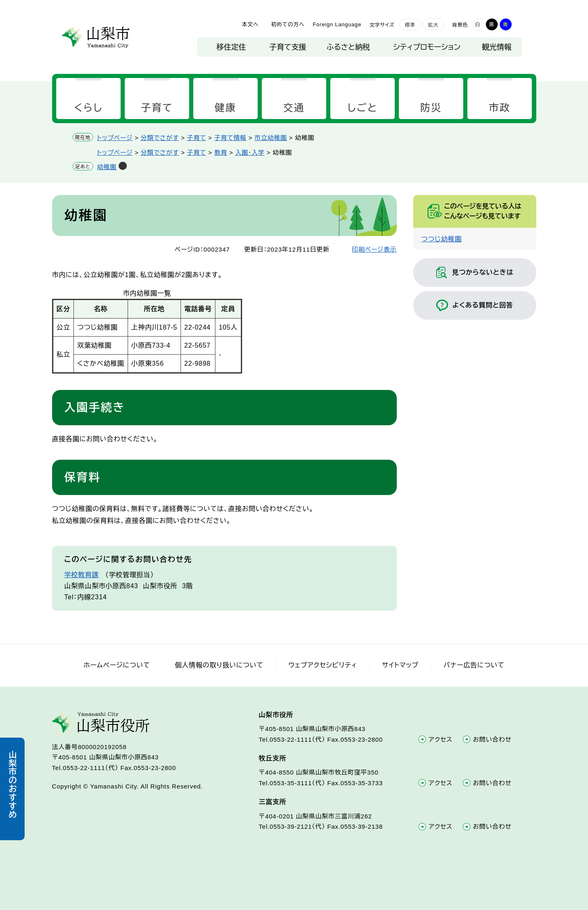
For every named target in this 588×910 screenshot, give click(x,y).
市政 (500, 108)
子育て (157, 108)
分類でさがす (160, 138)
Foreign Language (337, 24)
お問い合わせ (492, 739)
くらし (88, 108)
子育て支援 (288, 47)
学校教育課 (82, 575)
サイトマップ (400, 665)
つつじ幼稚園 (442, 239)
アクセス (441, 739)
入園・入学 (250, 152)
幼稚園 (107, 167)
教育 (221, 152)
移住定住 (231, 47)
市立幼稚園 (271, 138)
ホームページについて (117, 665)
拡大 (433, 25)
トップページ (115, 138)
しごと (363, 108)
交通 (294, 108)
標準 (410, 25)
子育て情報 (230, 138)
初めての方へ (288, 24)
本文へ (250, 24)
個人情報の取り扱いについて (219, 665)
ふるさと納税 (348, 47)
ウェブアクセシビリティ (323, 665)
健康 (225, 108)
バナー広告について (474, 665)
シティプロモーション (427, 47)
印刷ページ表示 (374, 249)
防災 (431, 108)
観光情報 (497, 47)
